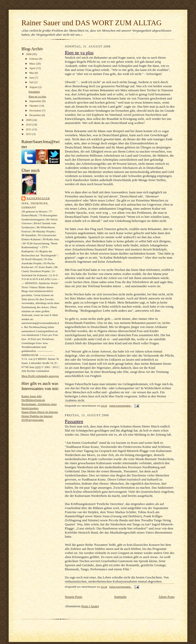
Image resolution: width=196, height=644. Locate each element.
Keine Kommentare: (120, 406)
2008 (29, 54)
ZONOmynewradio (33, 420)
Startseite (120, 597)
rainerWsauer (38, 198)
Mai (32, 73)
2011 (29, 129)
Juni (32, 78)
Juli (32, 82)
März (33, 64)
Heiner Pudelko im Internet (37, 416)
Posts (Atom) (90, 606)
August (34, 87)
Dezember (36, 115)
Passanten (34, 92)
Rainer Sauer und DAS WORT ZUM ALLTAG (91, 23)
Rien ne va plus (37, 96)
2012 (29, 134)
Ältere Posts (167, 597)
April (33, 68)
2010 (29, 124)
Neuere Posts (73, 597)
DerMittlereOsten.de (33, 400)
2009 (29, 120)
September (36, 101)
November (36, 110)
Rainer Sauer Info (32, 396)
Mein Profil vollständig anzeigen (40, 376)
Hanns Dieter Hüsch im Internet (40, 412)
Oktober (34, 106)
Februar (34, 59)
